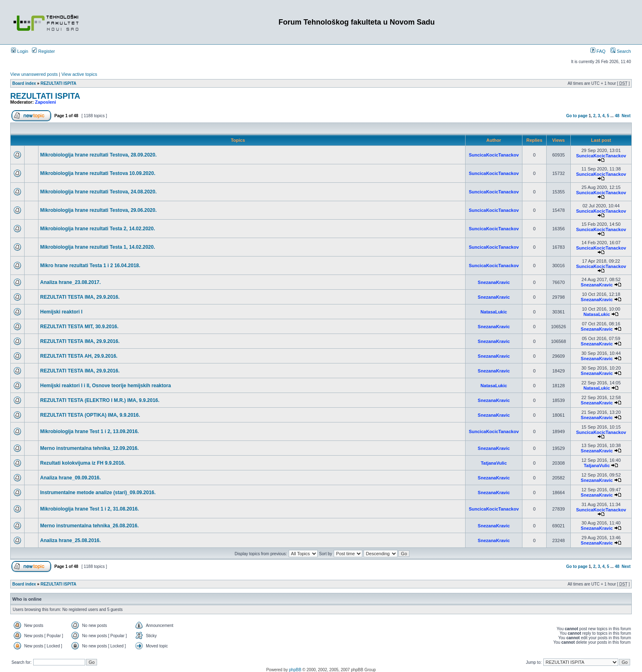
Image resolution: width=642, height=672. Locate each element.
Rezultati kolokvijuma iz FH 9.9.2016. (83, 463)
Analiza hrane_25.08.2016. (70, 540)
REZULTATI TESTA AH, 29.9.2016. (79, 356)
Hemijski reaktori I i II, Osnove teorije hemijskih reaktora (105, 386)
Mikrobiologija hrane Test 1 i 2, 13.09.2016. (89, 431)
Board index (24, 83)
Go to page (577, 116)
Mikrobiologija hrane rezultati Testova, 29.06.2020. (98, 210)
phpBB (295, 670)
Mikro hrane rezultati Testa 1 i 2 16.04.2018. (90, 266)
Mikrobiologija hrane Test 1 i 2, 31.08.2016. (89, 509)
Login (20, 51)
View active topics (79, 74)
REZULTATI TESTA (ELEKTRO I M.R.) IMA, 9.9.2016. (100, 400)
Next (626, 116)
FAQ (598, 51)
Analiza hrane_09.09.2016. (70, 478)
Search (621, 51)
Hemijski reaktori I (61, 312)
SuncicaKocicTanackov (494, 155)
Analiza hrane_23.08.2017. (70, 282)
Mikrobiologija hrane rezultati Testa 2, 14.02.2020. (98, 229)
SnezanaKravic (494, 282)
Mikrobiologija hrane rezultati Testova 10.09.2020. (98, 173)
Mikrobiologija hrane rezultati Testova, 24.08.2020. (98, 192)
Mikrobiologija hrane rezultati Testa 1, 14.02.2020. (98, 247)
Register (43, 51)
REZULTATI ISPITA (59, 83)
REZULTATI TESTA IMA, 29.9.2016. (80, 297)
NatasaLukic (494, 312)
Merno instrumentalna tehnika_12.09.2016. (89, 448)
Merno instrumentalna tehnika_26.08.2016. (89, 526)
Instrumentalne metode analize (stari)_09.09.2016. (98, 493)
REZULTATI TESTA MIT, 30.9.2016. (79, 327)
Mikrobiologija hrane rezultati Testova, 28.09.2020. (98, 155)
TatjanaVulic (494, 463)
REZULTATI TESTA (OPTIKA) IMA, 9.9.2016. (90, 415)
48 (617, 116)
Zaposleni (46, 102)
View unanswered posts (34, 74)
